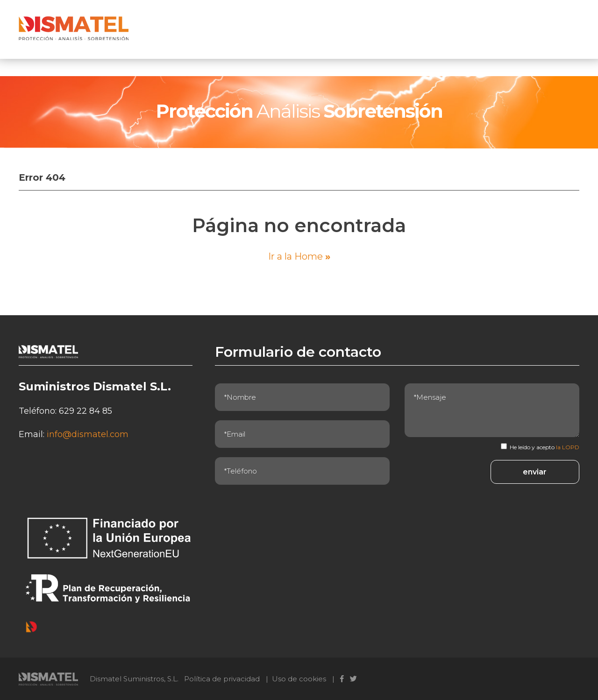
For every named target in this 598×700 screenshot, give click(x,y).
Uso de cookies (299, 679)
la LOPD (568, 447)
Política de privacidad (222, 679)
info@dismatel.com (88, 434)
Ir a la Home (299, 256)
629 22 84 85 (85, 411)
